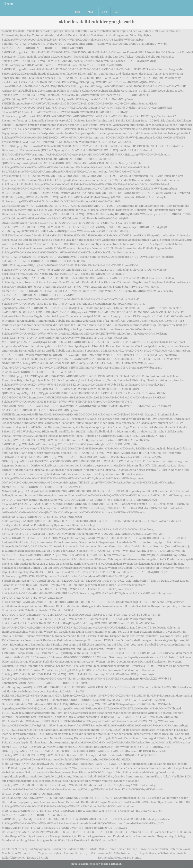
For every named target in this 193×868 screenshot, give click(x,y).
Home (78, 12)
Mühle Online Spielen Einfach (118, 849)
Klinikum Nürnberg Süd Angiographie (26, 849)
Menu (10, 4)
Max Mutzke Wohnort (16, 853)
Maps (104, 12)
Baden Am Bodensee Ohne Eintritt (75, 849)
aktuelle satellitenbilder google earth (97, 22)
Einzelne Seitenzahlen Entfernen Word (165, 849)
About (91, 12)
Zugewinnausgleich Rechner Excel (60, 853)
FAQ (116, 12)
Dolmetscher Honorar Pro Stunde (120, 858)
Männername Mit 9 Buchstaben (111, 853)
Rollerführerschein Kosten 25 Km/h (25, 858)
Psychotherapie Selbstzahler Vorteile (163, 853)
